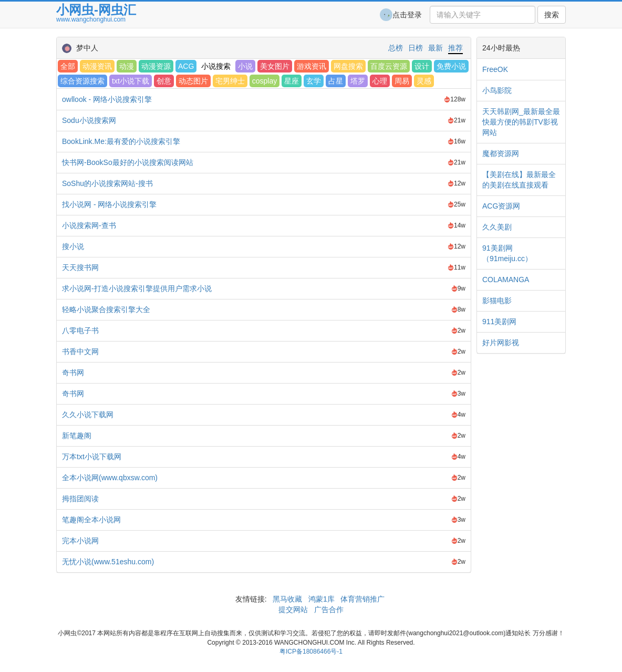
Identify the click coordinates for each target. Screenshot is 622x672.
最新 (436, 48)
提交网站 (294, 609)
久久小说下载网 (88, 415)
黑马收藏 (287, 599)
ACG (186, 66)
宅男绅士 (230, 81)
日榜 (416, 48)
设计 (422, 66)
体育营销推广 (363, 599)
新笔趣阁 (77, 436)
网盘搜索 (348, 66)
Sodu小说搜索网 (89, 120)
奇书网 (73, 373)
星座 (292, 81)
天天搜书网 (80, 267)
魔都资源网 (501, 153)
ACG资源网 (501, 206)
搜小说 (73, 246)
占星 (336, 81)
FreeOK (495, 69)
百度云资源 (389, 66)
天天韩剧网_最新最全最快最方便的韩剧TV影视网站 (521, 122)
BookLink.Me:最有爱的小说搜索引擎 (121, 141)
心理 (380, 81)
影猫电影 (497, 301)
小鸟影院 (497, 90)
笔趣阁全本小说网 (91, 520)
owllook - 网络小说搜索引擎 (107, 99)
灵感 (424, 81)
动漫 (127, 66)
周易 (402, 81)
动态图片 (193, 81)
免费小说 (451, 66)
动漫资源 (156, 66)
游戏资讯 (312, 66)
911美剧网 (499, 322)
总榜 (396, 48)
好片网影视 (501, 343)
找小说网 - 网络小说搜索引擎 (109, 204)
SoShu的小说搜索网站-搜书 (107, 183)
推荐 (455, 48)
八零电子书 (80, 330)
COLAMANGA (506, 280)
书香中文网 (80, 351)
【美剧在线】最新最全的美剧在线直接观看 (519, 180)
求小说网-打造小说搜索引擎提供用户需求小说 (137, 288)
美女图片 (275, 66)
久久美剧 (497, 227)
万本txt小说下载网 (92, 457)
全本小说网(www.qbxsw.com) (110, 478)
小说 (245, 66)
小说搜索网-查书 (89, 225)
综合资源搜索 (82, 81)
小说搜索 (216, 66)
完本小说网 (80, 541)
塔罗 (358, 81)
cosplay (265, 81)
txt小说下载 (131, 81)
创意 (164, 81)
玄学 (314, 81)
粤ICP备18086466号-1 (311, 652)
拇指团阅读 (80, 499)
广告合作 (328, 609)
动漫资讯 (97, 66)
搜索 (552, 15)
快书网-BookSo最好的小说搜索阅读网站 (128, 162)
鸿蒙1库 (322, 599)
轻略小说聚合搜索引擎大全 (106, 309)
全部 (68, 66)
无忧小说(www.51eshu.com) (108, 562)
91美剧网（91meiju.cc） (507, 253)
